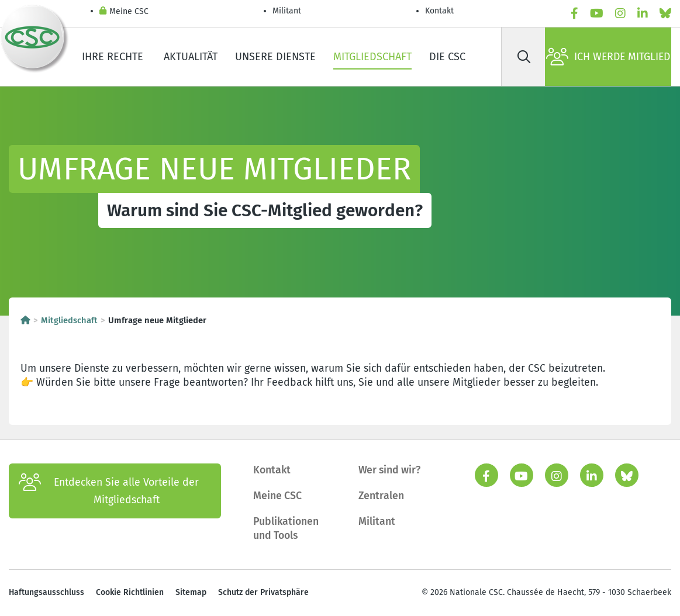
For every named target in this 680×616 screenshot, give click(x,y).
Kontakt (441, 11)
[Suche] (524, 57)
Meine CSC (124, 12)
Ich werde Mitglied (608, 57)
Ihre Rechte (114, 57)
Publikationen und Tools (286, 528)
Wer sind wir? (389, 470)
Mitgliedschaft (372, 57)
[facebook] (574, 14)
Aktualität (191, 57)
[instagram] (620, 14)
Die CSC (447, 57)
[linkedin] (643, 14)
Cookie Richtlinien (130, 592)
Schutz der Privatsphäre (263, 592)
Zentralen (381, 496)
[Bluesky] (665, 14)
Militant (287, 11)
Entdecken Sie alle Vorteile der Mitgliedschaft (109, 491)
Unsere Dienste (275, 57)
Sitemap (191, 592)
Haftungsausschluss (46, 592)
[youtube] (597, 14)
